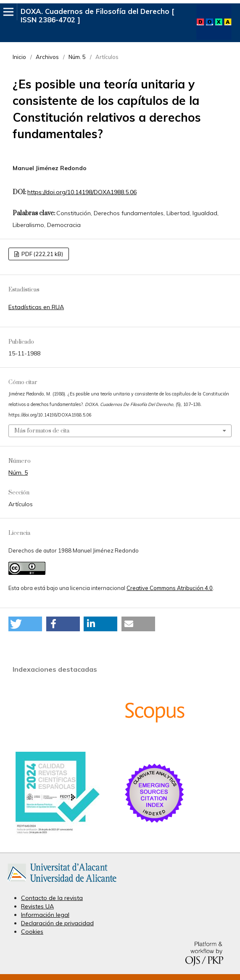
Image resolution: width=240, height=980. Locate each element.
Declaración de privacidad (57, 923)
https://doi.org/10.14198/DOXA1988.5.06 (82, 192)
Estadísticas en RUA (36, 307)
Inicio (19, 57)
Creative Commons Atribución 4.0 (170, 588)
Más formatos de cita (42, 431)
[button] (25, 624)
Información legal (45, 915)
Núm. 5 (77, 57)
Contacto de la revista (52, 898)
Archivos (47, 57)
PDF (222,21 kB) (42, 254)
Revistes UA (37, 906)
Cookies (32, 932)
